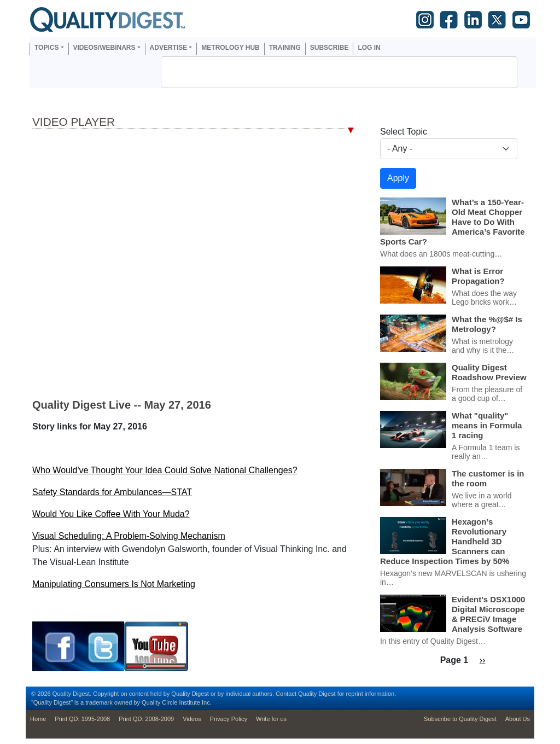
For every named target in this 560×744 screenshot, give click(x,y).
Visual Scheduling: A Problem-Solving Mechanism (129, 536)
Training (285, 48)
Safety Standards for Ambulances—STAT (112, 492)
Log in (369, 48)
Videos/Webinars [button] (104, 48)
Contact (286, 694)
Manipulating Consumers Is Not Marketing (114, 584)
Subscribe (329, 48)
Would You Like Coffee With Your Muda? (111, 514)
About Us (518, 719)
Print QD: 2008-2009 (146, 719)
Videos (192, 719)
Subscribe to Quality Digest (460, 719)
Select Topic (404, 132)
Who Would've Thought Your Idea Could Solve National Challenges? (165, 470)
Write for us (271, 719)
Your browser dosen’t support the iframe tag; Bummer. (193, 263)
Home (38, 719)
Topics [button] (46, 48)
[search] (325, 72)
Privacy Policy (229, 719)
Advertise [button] (169, 48)
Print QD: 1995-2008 (82, 719)
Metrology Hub (230, 48)
